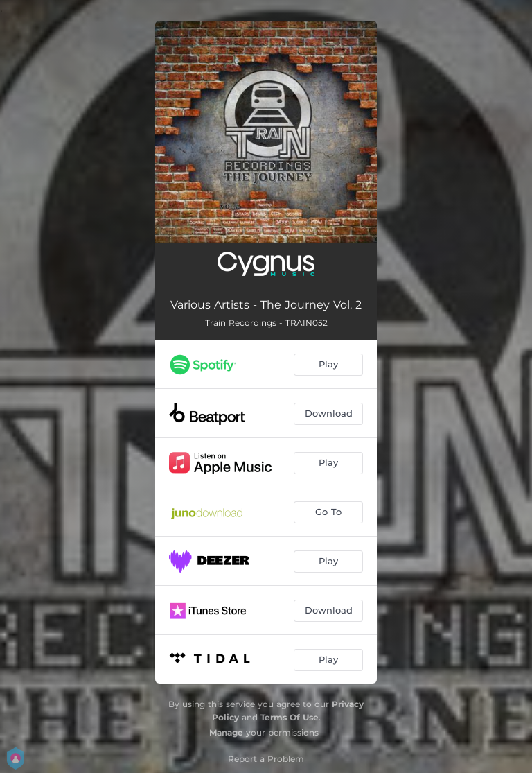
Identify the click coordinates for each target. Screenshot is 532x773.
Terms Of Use (290, 717)
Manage (226, 732)
